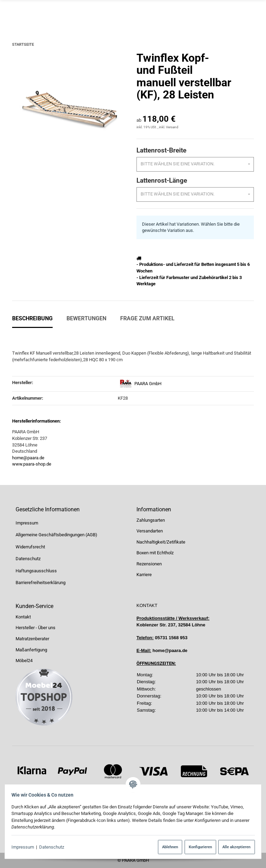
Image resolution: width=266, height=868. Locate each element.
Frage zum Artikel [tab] (147, 318)
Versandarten (150, 531)
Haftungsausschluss (36, 571)
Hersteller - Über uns (36, 628)
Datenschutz (54, 847)
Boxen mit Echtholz (155, 553)
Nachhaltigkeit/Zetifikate (161, 542)
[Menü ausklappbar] (250, 12)
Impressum (25, 847)
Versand (172, 127)
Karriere (144, 575)
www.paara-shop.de (32, 464)
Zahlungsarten (151, 520)
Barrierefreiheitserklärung (41, 583)
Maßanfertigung (31, 650)
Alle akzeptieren (234, 847)
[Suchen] (172, 12)
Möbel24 (24, 661)
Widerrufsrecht (30, 547)
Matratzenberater (32, 639)
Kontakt (23, 617)
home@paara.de (28, 458)
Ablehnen (168, 847)
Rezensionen (149, 564)
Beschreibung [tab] (32, 318)
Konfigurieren (198, 847)
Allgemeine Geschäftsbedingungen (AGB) (56, 535)
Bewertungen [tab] (86, 318)
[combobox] (195, 164)
